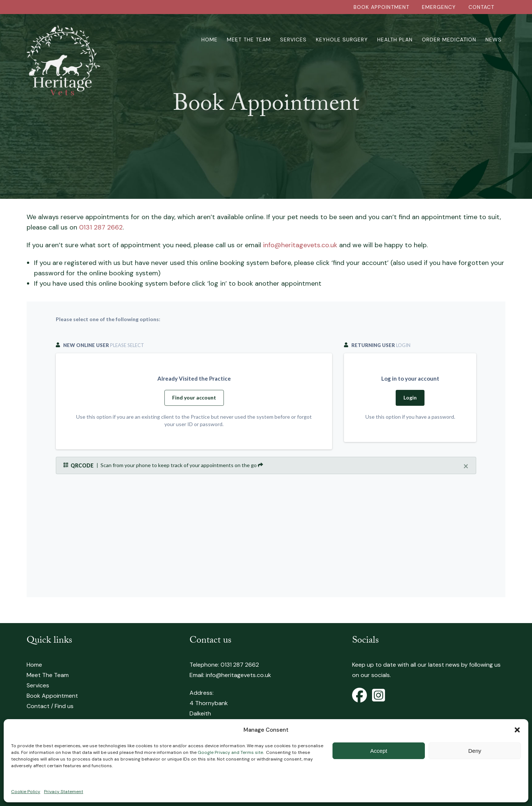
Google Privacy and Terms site (230, 752)
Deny (475, 751)
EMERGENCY (439, 7)
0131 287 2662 (101, 227)
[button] (517, 730)
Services (293, 40)
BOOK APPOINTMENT (381, 7)
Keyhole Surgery (342, 40)
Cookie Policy (26, 792)
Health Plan (395, 40)
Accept (379, 751)
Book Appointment (52, 696)
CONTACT (481, 7)
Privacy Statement (64, 792)
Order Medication (449, 40)
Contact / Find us (50, 706)
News (494, 40)
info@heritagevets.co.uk (300, 245)
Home (209, 40)
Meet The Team (249, 40)
